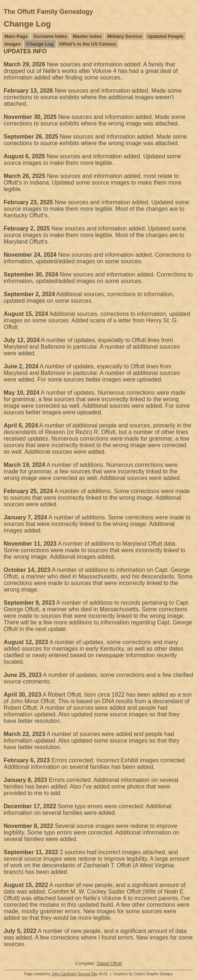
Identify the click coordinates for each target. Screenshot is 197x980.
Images (13, 44)
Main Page (16, 36)
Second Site (88, 974)
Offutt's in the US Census (88, 44)
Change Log (40, 44)
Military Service (125, 36)
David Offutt (109, 963)
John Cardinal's (64, 974)
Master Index (87, 36)
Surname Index (50, 36)
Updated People (165, 36)
